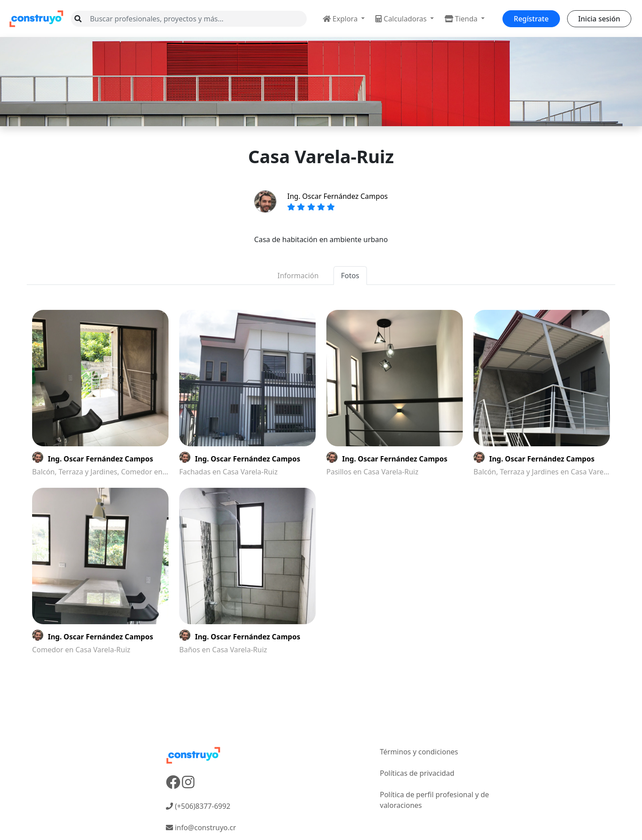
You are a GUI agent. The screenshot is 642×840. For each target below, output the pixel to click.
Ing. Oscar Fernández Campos (337, 196)
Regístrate (531, 19)
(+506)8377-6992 (198, 806)
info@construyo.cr (201, 828)
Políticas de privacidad (417, 773)
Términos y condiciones (419, 752)
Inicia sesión (599, 19)
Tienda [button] (462, 19)
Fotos (350, 276)
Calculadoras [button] (402, 19)
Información (298, 276)
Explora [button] (341, 19)
